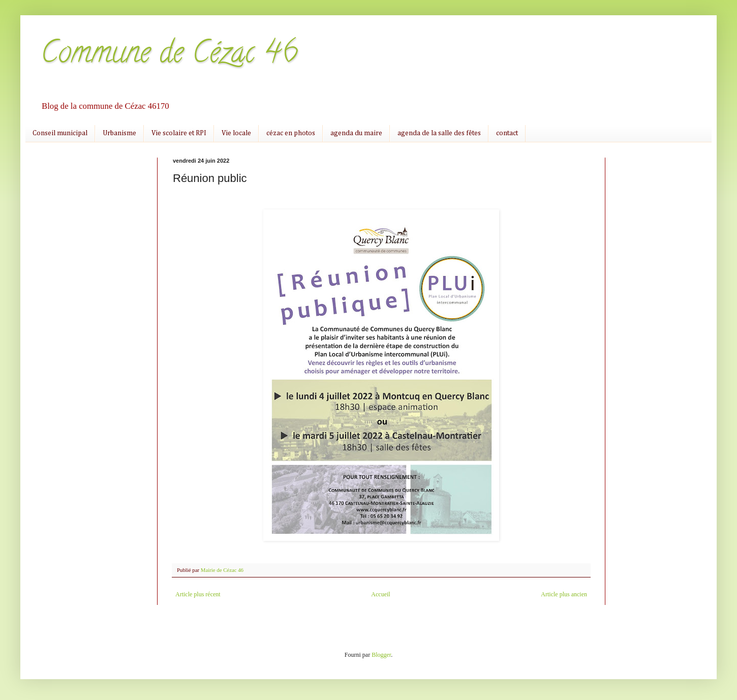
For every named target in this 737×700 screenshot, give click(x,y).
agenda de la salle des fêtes (439, 133)
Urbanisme (119, 133)
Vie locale (236, 133)
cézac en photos (291, 133)
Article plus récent (198, 594)
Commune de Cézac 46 (169, 55)
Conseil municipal (60, 133)
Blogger (381, 655)
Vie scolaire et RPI (179, 133)
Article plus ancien (564, 594)
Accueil (380, 594)
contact (507, 133)
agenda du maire (356, 133)
